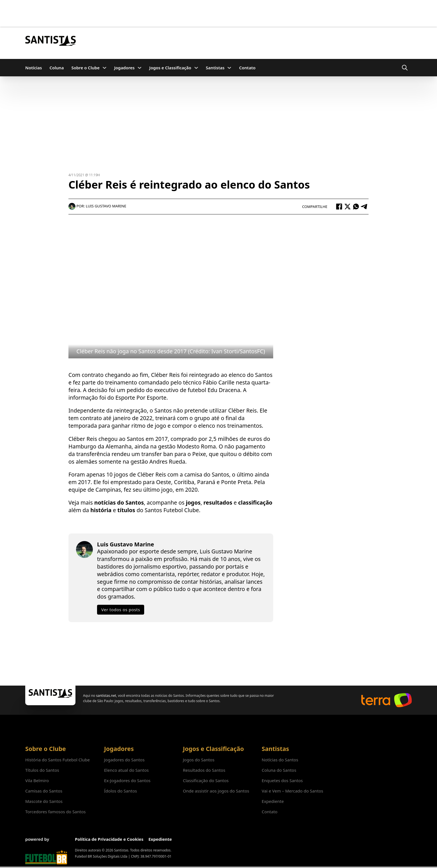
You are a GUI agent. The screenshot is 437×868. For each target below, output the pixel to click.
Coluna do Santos (279, 770)
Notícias (34, 68)
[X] (348, 207)
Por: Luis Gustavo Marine (97, 206)
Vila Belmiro (37, 780)
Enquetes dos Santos (282, 780)
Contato (247, 68)
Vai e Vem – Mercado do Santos (292, 791)
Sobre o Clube (85, 68)
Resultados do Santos (204, 770)
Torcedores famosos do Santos (55, 812)
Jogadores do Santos (124, 760)
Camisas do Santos (44, 791)
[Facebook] (339, 207)
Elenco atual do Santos (126, 770)
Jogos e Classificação (170, 68)
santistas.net (106, 696)
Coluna (57, 68)
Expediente (273, 801)
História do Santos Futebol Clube (58, 760)
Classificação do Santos (206, 780)
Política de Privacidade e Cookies (109, 839)
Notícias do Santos (280, 760)
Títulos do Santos (42, 770)
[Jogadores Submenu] (140, 68)
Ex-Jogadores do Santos (127, 780)
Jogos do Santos (199, 760)
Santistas (215, 68)
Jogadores (124, 68)
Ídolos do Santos (120, 791)
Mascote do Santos (44, 801)
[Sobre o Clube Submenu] (104, 68)
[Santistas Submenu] (229, 68)
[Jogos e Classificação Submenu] (196, 68)
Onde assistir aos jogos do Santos (216, 791)
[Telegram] (364, 207)
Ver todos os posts (121, 610)
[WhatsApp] (356, 207)
